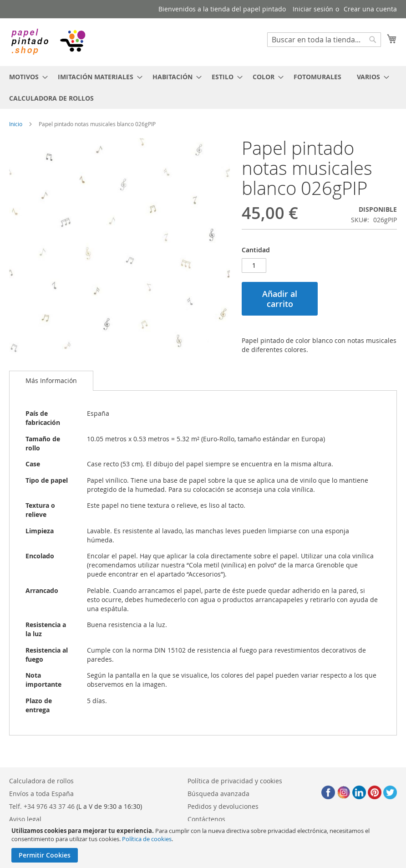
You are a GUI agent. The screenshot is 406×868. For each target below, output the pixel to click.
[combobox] (324, 40)
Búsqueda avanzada (218, 794)
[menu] (203, 87)
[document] (204, 845)
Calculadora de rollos (41, 781)
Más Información (51, 380)
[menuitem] (26, 77)
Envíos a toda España (41, 794)
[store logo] (48, 42)
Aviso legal (25, 819)
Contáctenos (206, 819)
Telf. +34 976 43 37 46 (42, 806)
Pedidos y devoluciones (223, 806)
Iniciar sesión (313, 9)
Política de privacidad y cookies (235, 781)
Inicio (16, 124)
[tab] (51, 381)
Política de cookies (147, 839)
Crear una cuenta (370, 9)
